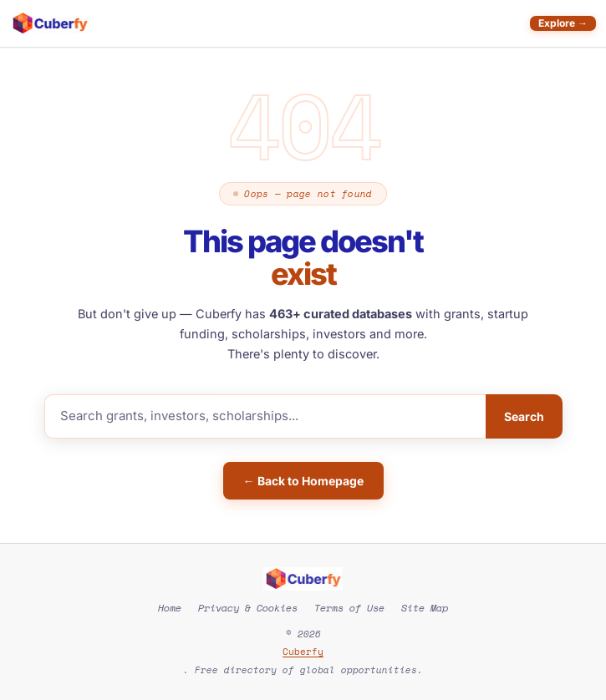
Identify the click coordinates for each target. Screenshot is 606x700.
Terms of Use (349, 608)
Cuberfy (303, 652)
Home (170, 608)
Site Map (425, 608)
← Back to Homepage (303, 481)
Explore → (563, 23)
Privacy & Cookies (248, 608)
